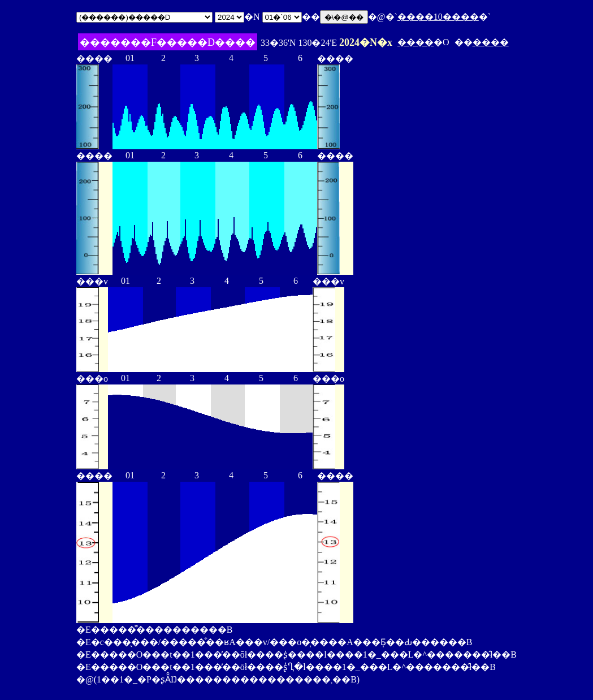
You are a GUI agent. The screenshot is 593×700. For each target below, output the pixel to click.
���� (415, 42)
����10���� (438, 17)
